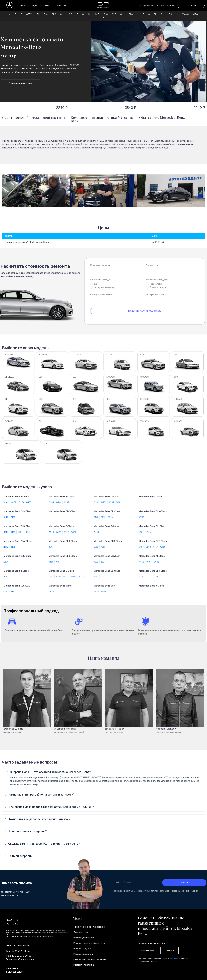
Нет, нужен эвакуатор (104, 284)
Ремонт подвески (83, 950)
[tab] (103, 768)
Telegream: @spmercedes (20, 956)
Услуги (22, 6)
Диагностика (81, 929)
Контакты (61, 6)
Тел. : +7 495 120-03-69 (18, 948)
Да (95, 280)
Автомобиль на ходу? (100, 276)
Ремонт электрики (84, 961)
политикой (174, 955)
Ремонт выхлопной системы (90, 956)
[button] (5, 187)
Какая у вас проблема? (101, 291)
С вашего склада (158, 284)
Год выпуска (152, 262)
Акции (34, 6)
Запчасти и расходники (157, 276)
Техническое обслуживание (89, 923)
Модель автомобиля (100, 262)
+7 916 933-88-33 (22, 952)
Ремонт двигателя (84, 934)
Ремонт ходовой (83, 945)
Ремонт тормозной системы (89, 940)
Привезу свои (156, 280)
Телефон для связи (155, 291)
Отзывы (46, 6)
